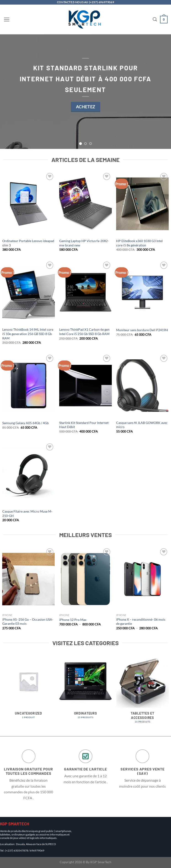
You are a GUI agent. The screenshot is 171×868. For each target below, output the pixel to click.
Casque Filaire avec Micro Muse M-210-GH (27, 513)
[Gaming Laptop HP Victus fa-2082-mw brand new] (85, 204)
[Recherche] (155, 19)
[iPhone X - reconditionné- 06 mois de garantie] (142, 579)
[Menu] (7, 19)
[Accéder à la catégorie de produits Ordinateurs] (85, 689)
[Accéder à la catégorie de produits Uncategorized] (29, 689)
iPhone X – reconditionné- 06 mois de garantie (141, 622)
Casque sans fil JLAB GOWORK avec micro (142, 425)
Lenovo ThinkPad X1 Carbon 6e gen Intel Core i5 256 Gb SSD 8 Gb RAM (84, 332)
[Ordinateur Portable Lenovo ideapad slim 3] (29, 204)
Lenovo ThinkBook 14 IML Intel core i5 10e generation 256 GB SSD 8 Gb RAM (28, 334)
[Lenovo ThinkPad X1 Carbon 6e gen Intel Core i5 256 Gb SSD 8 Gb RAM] (85, 292)
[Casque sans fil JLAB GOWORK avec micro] (142, 386)
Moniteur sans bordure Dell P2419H (142, 330)
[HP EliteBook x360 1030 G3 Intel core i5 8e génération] (142, 204)
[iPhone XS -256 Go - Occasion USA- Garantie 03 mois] (29, 579)
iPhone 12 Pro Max (73, 620)
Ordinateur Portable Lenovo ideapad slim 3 (28, 243)
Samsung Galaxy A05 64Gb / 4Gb (25, 423)
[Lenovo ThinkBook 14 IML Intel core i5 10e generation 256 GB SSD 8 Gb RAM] (29, 292)
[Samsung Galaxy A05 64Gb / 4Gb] (29, 386)
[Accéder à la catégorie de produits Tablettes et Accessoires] (142, 691)
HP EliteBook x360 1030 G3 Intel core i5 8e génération (139, 243)
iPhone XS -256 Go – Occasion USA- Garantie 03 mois (28, 622)
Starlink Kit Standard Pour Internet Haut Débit (84, 425)
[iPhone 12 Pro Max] (85, 579)
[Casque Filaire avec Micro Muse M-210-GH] (29, 474)
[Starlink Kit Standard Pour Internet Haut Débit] (85, 386)
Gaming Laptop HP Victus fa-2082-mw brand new (84, 243)
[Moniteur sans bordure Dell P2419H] (142, 292)
